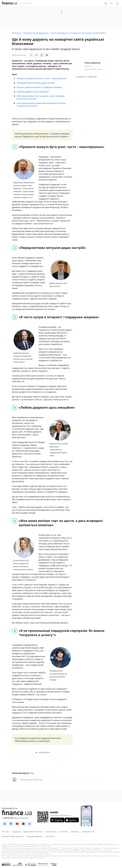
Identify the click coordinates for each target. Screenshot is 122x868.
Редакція (16, 832)
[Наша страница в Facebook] (11, 824)
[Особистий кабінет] (106, 3)
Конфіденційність (35, 837)
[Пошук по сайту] (112, 3)
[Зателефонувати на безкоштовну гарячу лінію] (17, 818)
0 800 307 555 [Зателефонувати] (26, 3)
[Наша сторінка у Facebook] (31, 55)
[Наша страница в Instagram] (30, 824)
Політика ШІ (51, 832)
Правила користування (13, 837)
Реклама (75, 832)
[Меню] (117, 3)
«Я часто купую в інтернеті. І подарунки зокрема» (39, 87)
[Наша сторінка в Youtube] (47, 55)
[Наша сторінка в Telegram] (36, 55)
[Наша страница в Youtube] (17, 824)
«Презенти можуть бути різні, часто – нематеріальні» (41, 78)
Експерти (64, 832)
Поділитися (44, 753)
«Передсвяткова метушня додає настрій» (36, 83)
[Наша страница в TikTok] (23, 824)
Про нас (6, 832)
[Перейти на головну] (10, 3)
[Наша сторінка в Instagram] (42, 55)
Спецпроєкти (88, 832)
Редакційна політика (33, 832)
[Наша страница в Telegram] (5, 824)
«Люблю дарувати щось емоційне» (33, 92)
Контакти (50, 837)
